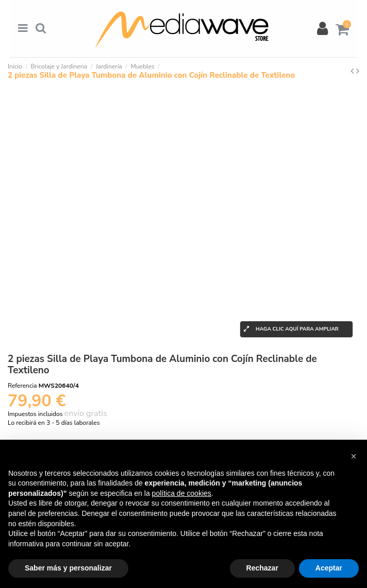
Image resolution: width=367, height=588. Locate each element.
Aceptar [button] (329, 568)
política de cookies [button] (182, 493)
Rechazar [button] (262, 568)
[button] (354, 456)
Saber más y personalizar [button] (68, 568)
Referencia (22, 386)
